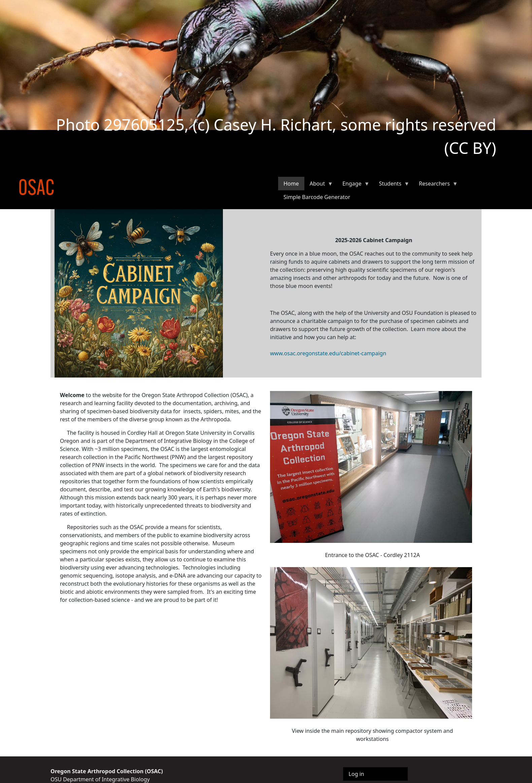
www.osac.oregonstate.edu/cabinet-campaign (328, 353)
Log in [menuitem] (356, 774)
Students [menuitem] (391, 185)
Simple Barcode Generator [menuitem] (317, 197)
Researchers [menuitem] (436, 185)
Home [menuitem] (291, 184)
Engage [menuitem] (353, 185)
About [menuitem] (319, 185)
